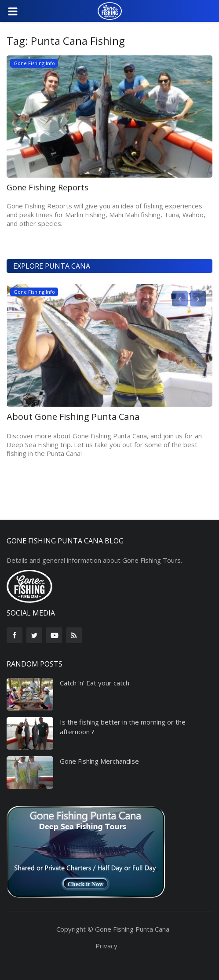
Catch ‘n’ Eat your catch (95, 683)
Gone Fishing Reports (47, 187)
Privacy (106, 946)
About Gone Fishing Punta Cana (73, 417)
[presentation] (180, 299)
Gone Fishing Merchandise (99, 761)
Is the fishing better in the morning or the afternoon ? (123, 727)
